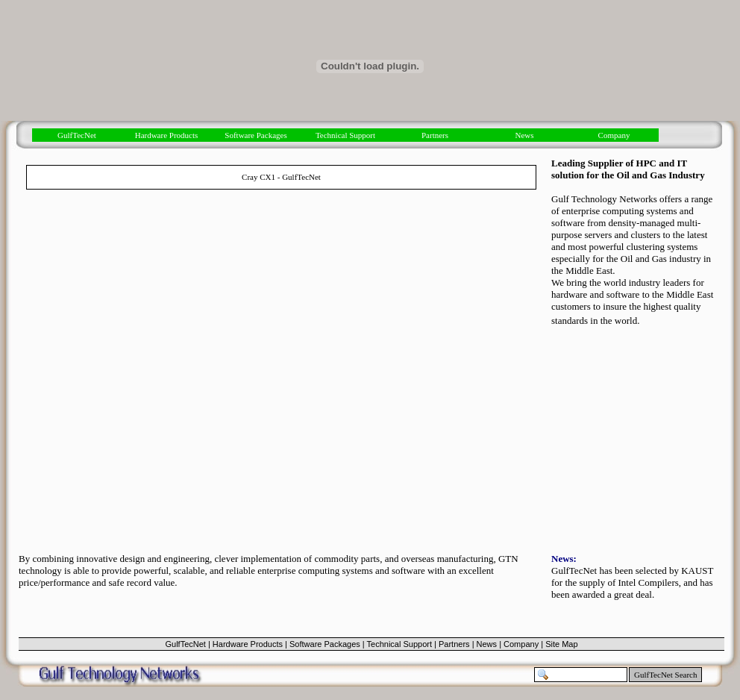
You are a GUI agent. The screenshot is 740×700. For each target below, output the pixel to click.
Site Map (561, 644)
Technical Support (345, 135)
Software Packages (255, 135)
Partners (435, 135)
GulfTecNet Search (665, 675)
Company (614, 135)
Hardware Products (167, 135)
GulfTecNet (77, 135)
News (524, 135)
